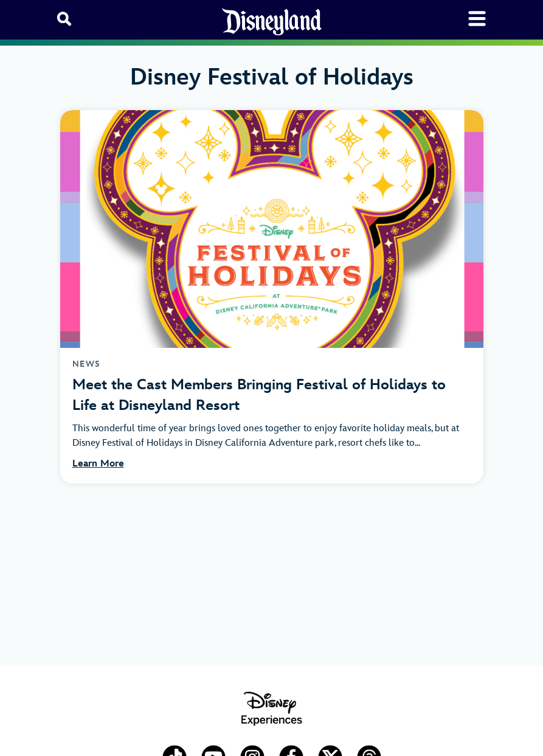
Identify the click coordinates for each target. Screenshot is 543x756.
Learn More (98, 464)
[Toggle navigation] (477, 19)
